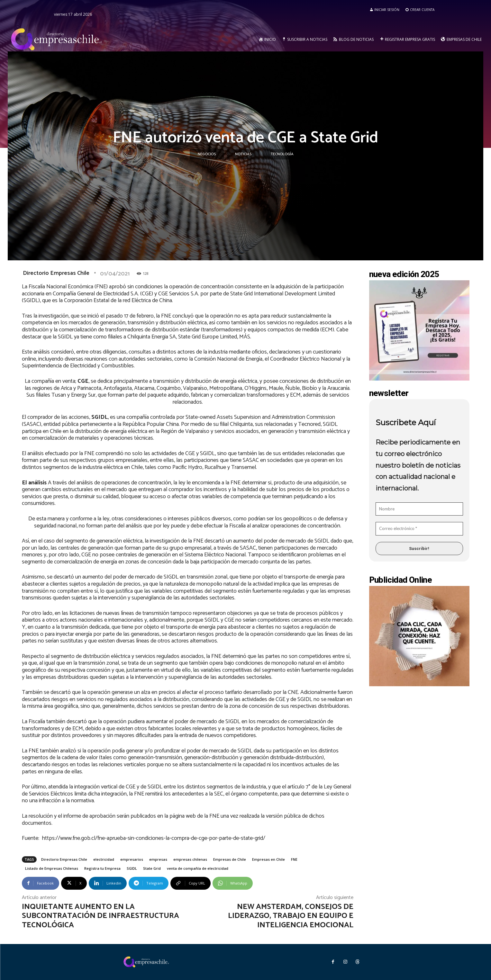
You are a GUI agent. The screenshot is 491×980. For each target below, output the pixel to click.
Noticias (243, 154)
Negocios (207, 154)
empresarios (132, 859)
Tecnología (282, 154)
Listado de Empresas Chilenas (52, 868)
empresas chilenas (190, 859)
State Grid (152, 868)
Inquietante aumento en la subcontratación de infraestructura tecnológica (100, 916)
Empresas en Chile (268, 859)
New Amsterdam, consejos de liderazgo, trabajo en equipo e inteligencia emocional (291, 916)
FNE (294, 859)
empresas (158, 859)
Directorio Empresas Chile (56, 273)
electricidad (104, 859)
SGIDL (132, 868)
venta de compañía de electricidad (198, 868)
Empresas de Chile (230, 859)
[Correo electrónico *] (419, 529)
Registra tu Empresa (102, 868)
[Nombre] (419, 509)
